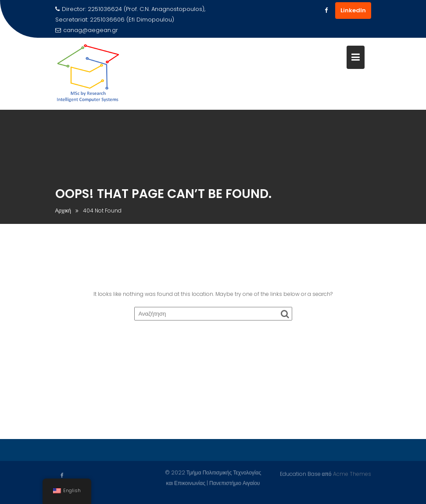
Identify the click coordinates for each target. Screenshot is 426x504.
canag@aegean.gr (87, 30)
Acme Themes (352, 473)
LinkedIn (353, 10)
